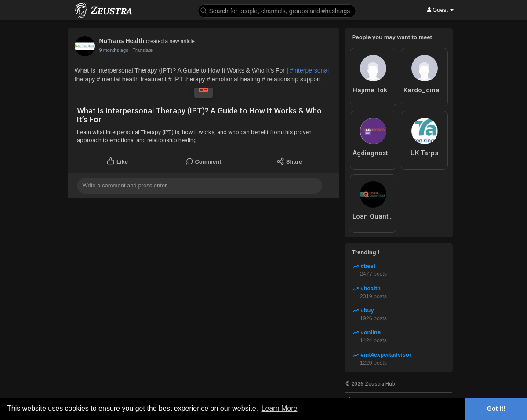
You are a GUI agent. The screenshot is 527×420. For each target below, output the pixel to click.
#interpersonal (309, 70)
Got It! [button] (496, 409)
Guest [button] (441, 10)
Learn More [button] (280, 408)
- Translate (141, 50)
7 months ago (114, 50)
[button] (277, 10)
